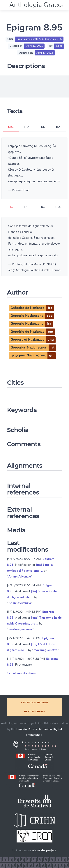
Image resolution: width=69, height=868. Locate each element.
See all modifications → (24, 673)
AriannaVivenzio (20, 577)
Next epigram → (34, 711)
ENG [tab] (42, 127)
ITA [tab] (58, 127)
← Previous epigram (34, 702)
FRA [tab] (26, 127)
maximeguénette (20, 629)
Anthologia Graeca (37, 5)
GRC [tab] (11, 127)
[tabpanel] (34, 168)
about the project (44, 850)
